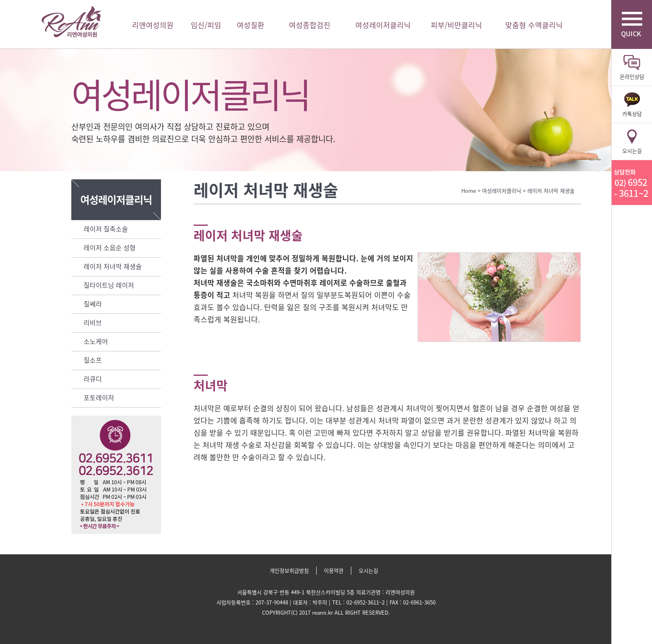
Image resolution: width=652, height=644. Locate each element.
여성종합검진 (310, 25)
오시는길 (368, 570)
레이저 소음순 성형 (110, 247)
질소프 (93, 360)
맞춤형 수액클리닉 (534, 25)
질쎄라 (93, 304)
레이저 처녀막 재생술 (113, 266)
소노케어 (96, 341)
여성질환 (251, 25)
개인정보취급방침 (289, 570)
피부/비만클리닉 (456, 25)
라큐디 (93, 379)
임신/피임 (206, 25)
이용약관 (334, 570)
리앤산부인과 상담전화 (632, 183)
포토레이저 (99, 397)
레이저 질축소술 (106, 229)
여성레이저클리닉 (383, 25)
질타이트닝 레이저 (109, 285)
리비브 (93, 322)
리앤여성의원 (71, 22)
